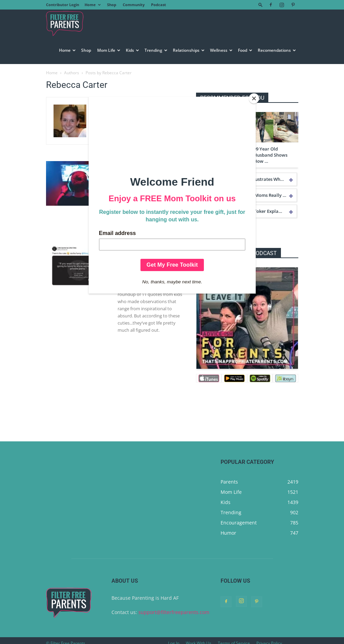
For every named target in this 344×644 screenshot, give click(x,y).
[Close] (254, 98)
